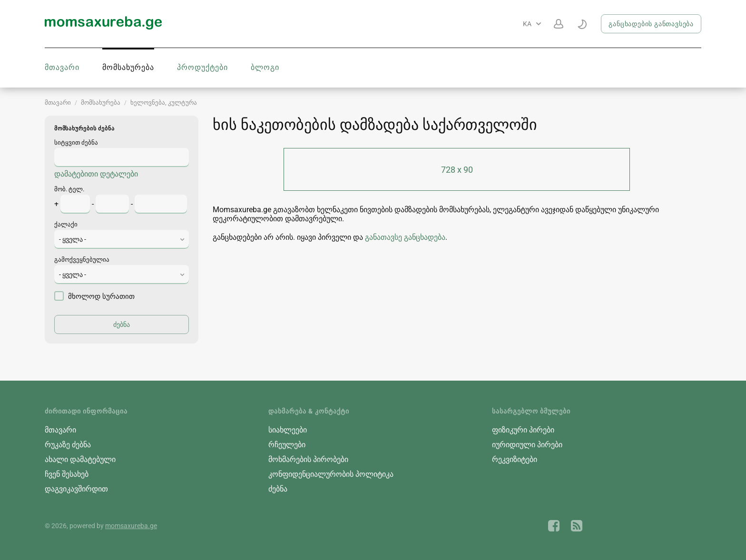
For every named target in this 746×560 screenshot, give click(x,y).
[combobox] (122, 239)
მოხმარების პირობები (308, 459)
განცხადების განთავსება (651, 24)
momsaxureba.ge (131, 526)
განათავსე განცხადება (405, 237)
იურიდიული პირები (527, 445)
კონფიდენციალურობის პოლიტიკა (331, 474)
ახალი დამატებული (80, 459)
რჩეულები (287, 445)
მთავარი (62, 67)
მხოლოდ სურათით (94, 296)
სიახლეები (288, 430)
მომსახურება (128, 67)
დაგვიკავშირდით (76, 489)
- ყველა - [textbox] (73, 239)
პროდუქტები (202, 67)
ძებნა (278, 489)
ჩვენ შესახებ (67, 474)
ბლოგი (265, 67)
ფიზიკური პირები (523, 430)
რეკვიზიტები (515, 459)
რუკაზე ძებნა (68, 445)
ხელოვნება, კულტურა (164, 103)
